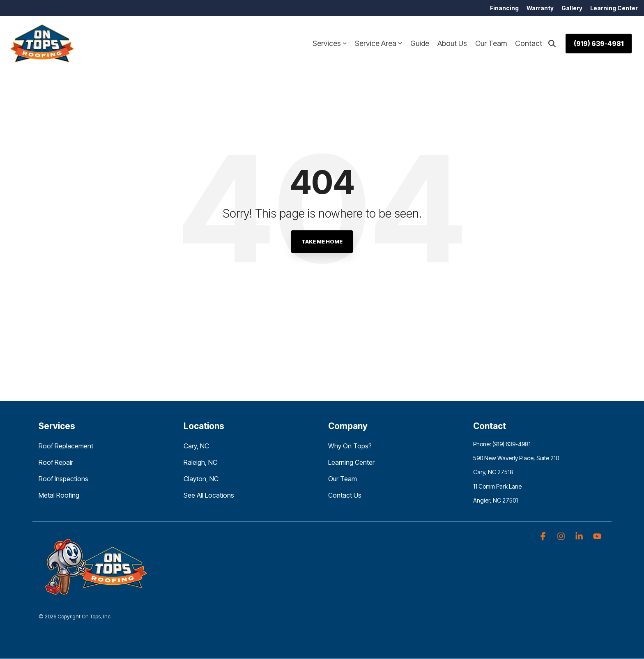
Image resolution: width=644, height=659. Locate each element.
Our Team (491, 44)
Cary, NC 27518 (493, 472)
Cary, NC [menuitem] (196, 446)
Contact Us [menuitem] (345, 496)
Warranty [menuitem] (539, 8)
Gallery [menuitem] (572, 8)
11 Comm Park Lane (497, 486)
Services (330, 44)
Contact (529, 44)
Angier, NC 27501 (496, 500)
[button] (544, 537)
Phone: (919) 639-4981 (502, 444)
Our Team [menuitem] (343, 479)
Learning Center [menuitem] (614, 8)
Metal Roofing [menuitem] (59, 496)
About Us (452, 44)
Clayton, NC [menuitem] (201, 479)
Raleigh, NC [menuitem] (200, 463)
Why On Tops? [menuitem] (350, 446)
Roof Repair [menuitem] (56, 463)
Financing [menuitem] (503, 8)
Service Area (378, 44)
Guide (420, 44)
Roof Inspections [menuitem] (63, 479)
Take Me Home (322, 242)
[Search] (552, 44)
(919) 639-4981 (599, 44)
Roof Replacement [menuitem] (66, 446)
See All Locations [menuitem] (209, 496)
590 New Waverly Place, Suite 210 (516, 458)
